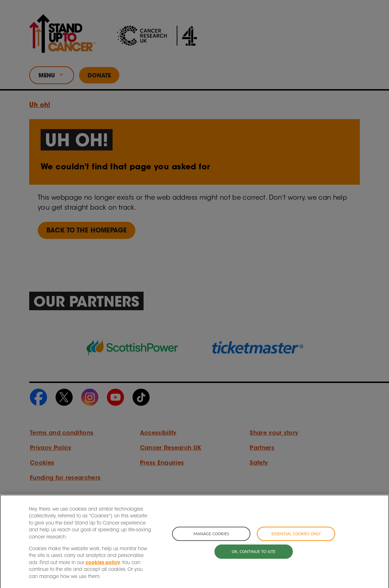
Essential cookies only (296, 540)
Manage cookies (211, 540)
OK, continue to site (254, 558)
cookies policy (103, 569)
